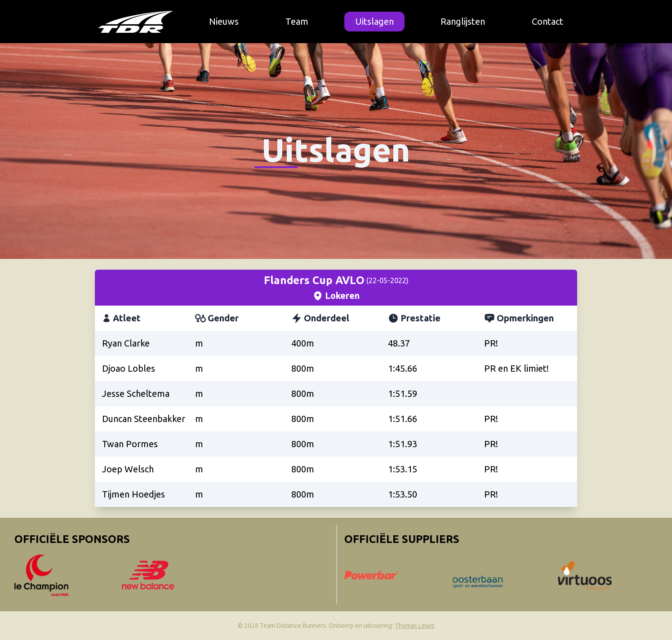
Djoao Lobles (129, 368)
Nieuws (224, 21)
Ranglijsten (463, 21)
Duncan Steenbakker (144, 419)
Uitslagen (374, 21)
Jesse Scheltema (136, 393)
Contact (547, 21)
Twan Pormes (130, 444)
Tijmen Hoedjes (134, 494)
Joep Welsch (128, 469)
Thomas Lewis (415, 626)
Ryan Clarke (126, 343)
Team (297, 21)
